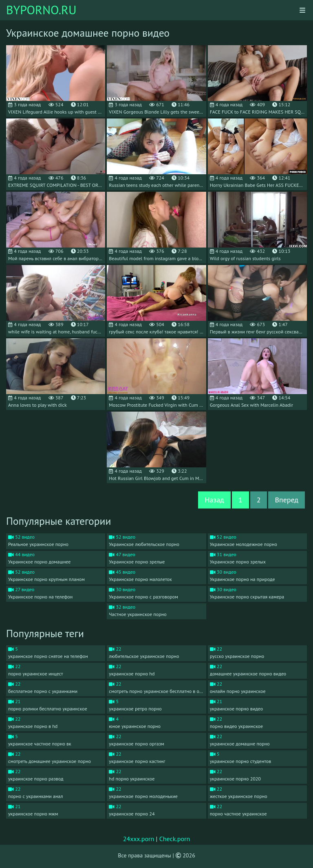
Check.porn (175, 839)
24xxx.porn (139, 839)
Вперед (287, 500)
